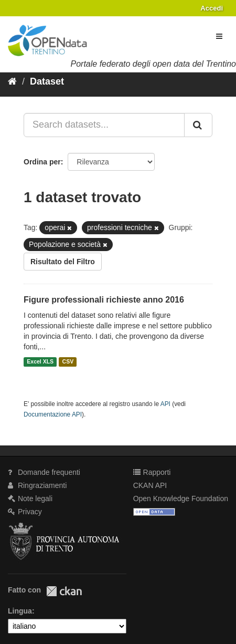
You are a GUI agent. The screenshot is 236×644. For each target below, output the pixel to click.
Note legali (30, 498)
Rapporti (152, 472)
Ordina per (42, 162)
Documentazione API (53, 414)
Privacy (25, 512)
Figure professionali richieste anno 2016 (104, 300)
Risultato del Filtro (63, 262)
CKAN (64, 591)
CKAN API (150, 485)
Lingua (20, 611)
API (165, 404)
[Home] (12, 81)
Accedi (212, 8)
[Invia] (198, 125)
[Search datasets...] (104, 125)
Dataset (47, 81)
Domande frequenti (44, 472)
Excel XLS (40, 362)
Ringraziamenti (37, 485)
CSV (68, 362)
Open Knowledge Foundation (181, 498)
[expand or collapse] (219, 36)
